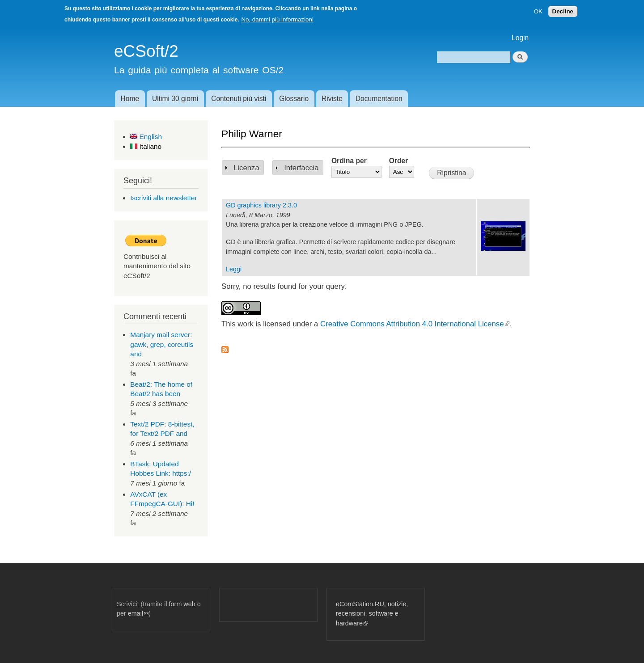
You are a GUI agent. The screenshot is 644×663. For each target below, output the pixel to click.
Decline (563, 11)
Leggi (234, 269)
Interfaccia (301, 168)
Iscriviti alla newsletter (163, 198)
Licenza (246, 168)
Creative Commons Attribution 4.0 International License (415, 324)
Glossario (294, 99)
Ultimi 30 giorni (175, 99)
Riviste (332, 99)
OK (538, 11)
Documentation (379, 99)
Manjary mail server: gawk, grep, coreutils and (162, 344)
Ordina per (349, 161)
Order (398, 161)
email (138, 613)
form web (182, 604)
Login (520, 38)
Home (130, 99)
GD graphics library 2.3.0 (261, 205)
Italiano (146, 146)
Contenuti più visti (239, 99)
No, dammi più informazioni (277, 19)
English (146, 137)
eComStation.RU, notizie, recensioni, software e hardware (372, 614)
